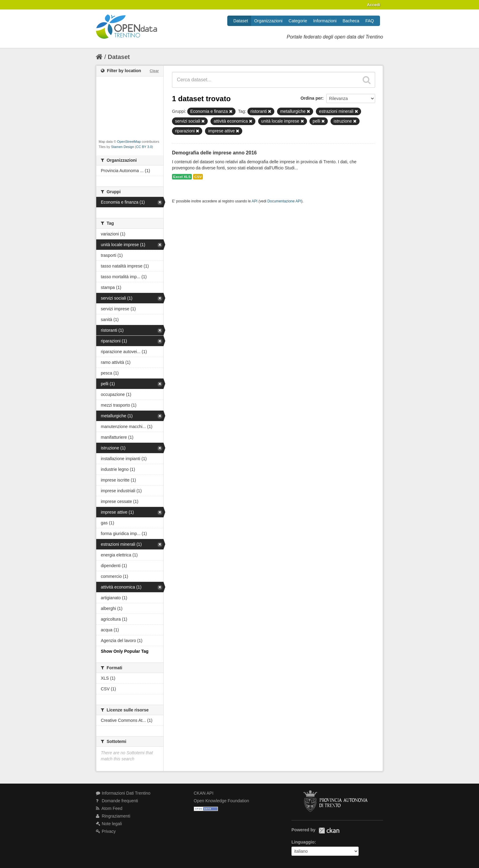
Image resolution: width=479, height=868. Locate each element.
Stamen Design (123, 147)
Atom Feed (109, 808)
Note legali (109, 824)
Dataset (241, 21)
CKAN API (204, 793)
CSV (198, 177)
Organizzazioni (268, 21)
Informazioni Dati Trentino (123, 793)
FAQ (370, 21)
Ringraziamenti (113, 816)
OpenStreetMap (129, 142)
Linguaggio (303, 842)
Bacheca (351, 21)
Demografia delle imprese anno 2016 (214, 153)
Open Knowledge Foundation (221, 801)
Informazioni (325, 21)
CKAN (329, 831)
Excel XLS (182, 177)
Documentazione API (284, 201)
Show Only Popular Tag (125, 651)
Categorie (298, 21)
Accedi (373, 5)
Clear (154, 71)
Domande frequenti (117, 801)
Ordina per (311, 98)
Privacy (106, 831)
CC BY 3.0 (144, 147)
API (255, 201)
